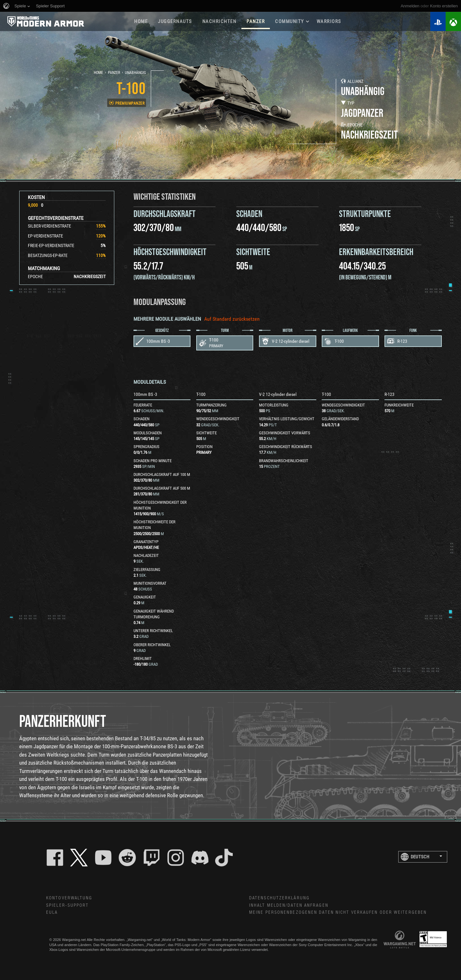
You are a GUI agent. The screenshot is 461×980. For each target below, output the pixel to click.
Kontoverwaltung (69, 898)
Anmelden (410, 6)
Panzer (114, 73)
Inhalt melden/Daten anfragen (289, 905)
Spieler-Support (68, 905)
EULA (52, 912)
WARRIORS (329, 21)
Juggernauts (175, 21)
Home (98, 73)
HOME (141, 21)
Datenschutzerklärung (279, 898)
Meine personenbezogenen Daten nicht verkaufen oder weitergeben (338, 912)
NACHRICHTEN (219, 21)
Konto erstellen (444, 6)
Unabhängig (135, 73)
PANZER (256, 21)
